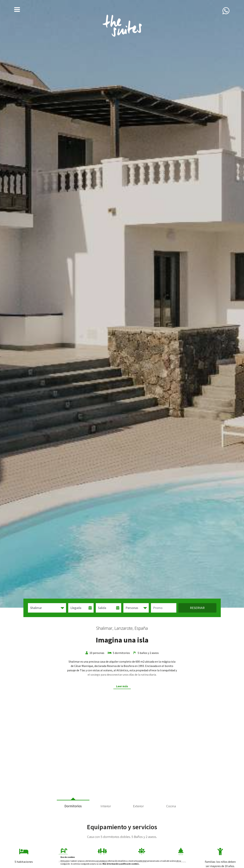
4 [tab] (128, 591)
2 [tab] (117, 591)
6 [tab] (133, 790)
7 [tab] (138, 790)
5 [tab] (133, 591)
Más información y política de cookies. (121, 864)
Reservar (197, 608)
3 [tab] (122, 591)
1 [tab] (111, 591)
